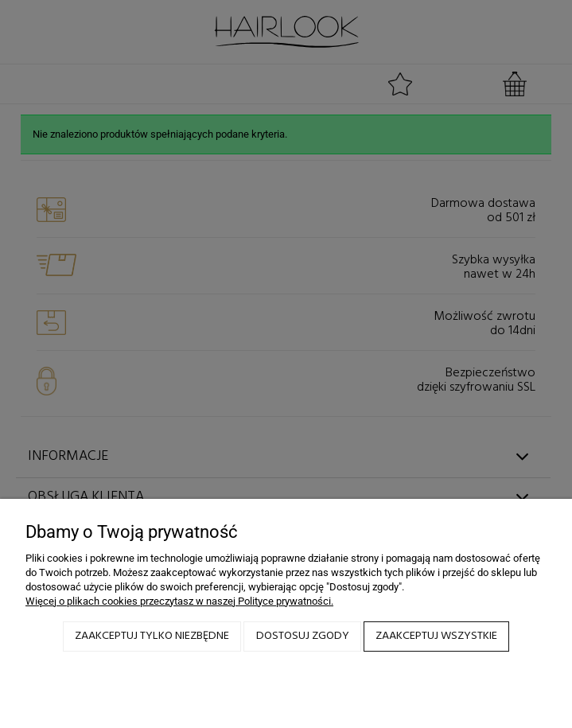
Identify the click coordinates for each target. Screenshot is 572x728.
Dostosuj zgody (303, 636)
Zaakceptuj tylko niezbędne (152, 636)
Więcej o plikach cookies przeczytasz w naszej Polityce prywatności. (179, 601)
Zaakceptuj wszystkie (436, 636)
